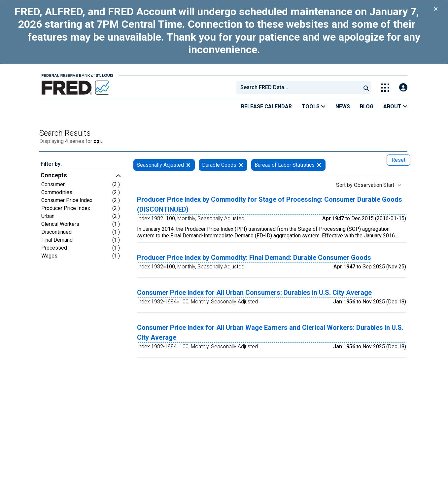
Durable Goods (219, 165)
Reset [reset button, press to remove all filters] (398, 160)
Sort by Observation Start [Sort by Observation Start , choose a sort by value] (365, 185)
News (343, 106)
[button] (82, 176)
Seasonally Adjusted (160, 165)
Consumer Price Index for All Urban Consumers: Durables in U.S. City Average (254, 293)
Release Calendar (266, 106)
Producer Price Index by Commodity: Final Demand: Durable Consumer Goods (254, 258)
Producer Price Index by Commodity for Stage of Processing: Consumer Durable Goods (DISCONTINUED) (270, 204)
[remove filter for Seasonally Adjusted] (188, 165)
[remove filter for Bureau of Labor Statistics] (319, 165)
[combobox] (298, 87)
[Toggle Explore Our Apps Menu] (385, 88)
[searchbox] (300, 87)
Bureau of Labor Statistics (285, 165)
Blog (367, 106)
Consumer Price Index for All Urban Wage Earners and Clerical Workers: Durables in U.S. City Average (270, 332)
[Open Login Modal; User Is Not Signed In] (403, 88)
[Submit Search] (366, 87)
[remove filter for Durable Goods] (241, 165)
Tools (314, 106)
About (395, 106)
